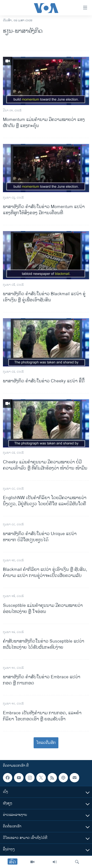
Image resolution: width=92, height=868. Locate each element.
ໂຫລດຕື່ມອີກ (46, 743)
